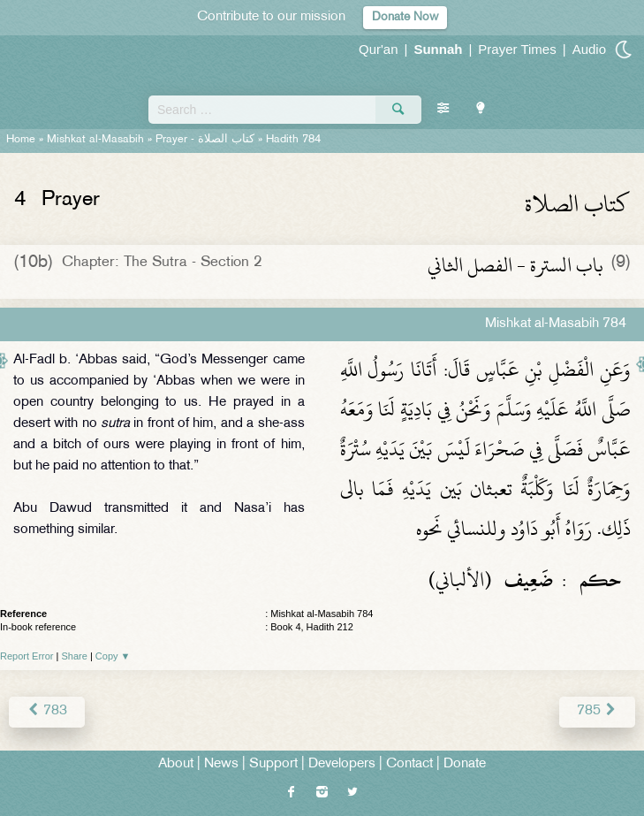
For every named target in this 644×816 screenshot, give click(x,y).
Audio (589, 49)
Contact (409, 764)
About (176, 764)
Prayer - (205, 140)
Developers (342, 764)
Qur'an (379, 49)
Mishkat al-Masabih (95, 140)
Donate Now (405, 17)
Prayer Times (517, 49)
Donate (465, 764)
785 (597, 711)
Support (273, 764)
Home (21, 140)
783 (47, 711)
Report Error (27, 656)
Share (75, 656)
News (221, 764)
